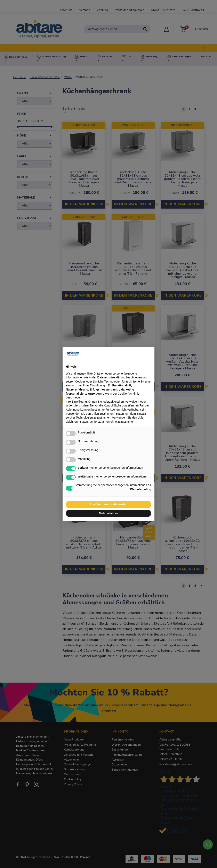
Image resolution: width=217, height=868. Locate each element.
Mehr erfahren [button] (108, 513)
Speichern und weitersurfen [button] (108, 504)
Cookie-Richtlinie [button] (128, 394)
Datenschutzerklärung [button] (111, 377)
